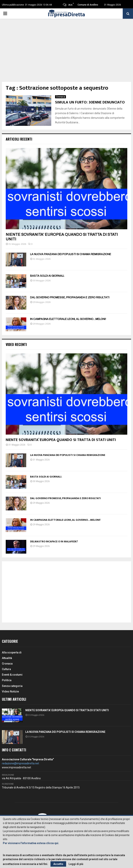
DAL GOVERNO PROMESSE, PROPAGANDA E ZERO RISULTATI (70, 297)
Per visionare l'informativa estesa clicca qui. (31, 843)
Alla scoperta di (12, 652)
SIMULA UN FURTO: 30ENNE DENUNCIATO (90, 102)
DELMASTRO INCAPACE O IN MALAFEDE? (54, 541)
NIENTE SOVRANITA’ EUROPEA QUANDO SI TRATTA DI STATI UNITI (61, 440)
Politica (7, 680)
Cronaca (60, 97)
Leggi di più (76, 864)
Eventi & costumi (12, 675)
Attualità (7, 658)
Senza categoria (12, 686)
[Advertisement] (66, 53)
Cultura (6, 669)
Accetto (58, 864)
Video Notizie (10, 691)
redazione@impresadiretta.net (20, 763)
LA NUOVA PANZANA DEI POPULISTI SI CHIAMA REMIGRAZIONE (71, 254)
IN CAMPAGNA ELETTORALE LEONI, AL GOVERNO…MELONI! (68, 319)
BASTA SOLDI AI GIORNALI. (47, 276)
